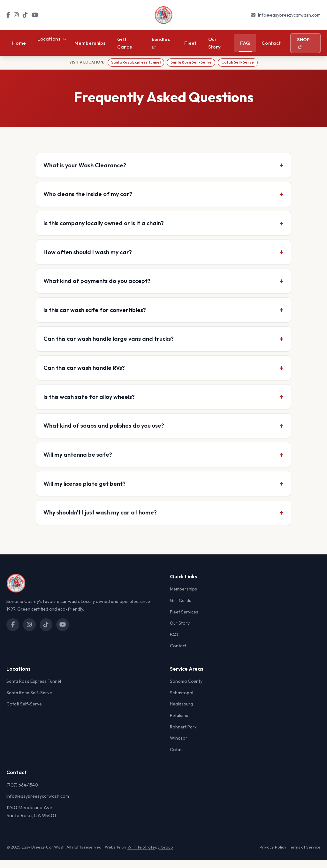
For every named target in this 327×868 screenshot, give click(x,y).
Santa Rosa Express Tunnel (134, 63)
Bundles (161, 42)
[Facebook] (8, 15)
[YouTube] (35, 15)
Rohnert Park (183, 735)
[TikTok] (25, 15)
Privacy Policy (273, 855)
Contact (271, 43)
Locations (52, 39)
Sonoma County (186, 689)
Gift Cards (125, 43)
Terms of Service (305, 855)
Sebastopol (182, 701)
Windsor (179, 746)
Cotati (176, 758)
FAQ (245, 43)
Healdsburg (181, 712)
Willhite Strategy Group (150, 855)
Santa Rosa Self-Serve (191, 63)
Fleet (190, 43)
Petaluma (179, 723)
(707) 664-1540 (22, 793)
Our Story (215, 43)
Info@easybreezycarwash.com (289, 15)
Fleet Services (184, 620)
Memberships (90, 43)
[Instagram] (16, 15)
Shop (303, 43)
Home (19, 43)
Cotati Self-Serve (239, 63)
